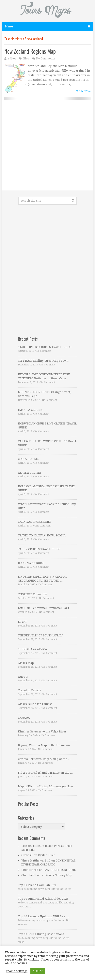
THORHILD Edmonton (33, 594)
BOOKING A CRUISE (31, 563)
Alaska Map (26, 663)
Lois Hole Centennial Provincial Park (43, 608)
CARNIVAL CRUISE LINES (35, 522)
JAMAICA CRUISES (30, 410)
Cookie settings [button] (17, 971)
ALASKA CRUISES (30, 473)
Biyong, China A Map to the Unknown (44, 745)
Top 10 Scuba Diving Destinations (41, 934)
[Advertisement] (47, 152)
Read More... (82, 91)
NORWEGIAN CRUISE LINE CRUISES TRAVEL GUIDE (47, 425)
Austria (23, 677)
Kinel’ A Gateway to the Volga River (42, 731)
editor (12, 58)
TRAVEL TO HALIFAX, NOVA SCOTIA (42, 535)
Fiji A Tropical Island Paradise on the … (45, 773)
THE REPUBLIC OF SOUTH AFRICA (41, 635)
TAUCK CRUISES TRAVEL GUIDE (39, 549)
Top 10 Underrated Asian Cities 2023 (43, 899)
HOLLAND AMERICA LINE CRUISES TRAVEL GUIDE (47, 488)
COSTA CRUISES (29, 459)
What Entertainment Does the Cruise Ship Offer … (47, 506)
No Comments (46, 58)
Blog (26, 58)
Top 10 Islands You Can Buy (37, 885)
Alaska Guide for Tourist (35, 704)
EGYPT (22, 622)
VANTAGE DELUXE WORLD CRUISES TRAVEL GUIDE (47, 443)
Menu (9, 26)
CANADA (24, 718)
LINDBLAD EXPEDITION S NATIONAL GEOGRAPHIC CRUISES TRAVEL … (42, 579)
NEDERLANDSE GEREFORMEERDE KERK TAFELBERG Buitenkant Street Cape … (44, 376)
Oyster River (47, 855)
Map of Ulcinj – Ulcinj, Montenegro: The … (47, 786)
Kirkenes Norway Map (57, 875)
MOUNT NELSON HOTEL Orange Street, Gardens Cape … (44, 394)
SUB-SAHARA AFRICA (32, 649)
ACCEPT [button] (38, 971)
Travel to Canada (30, 690)
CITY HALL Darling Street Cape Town (43, 361)
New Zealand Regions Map (30, 51)
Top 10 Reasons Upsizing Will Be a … (44, 916)
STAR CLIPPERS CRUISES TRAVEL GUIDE (45, 347)
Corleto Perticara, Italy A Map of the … (44, 759)
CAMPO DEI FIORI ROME (60, 870)
